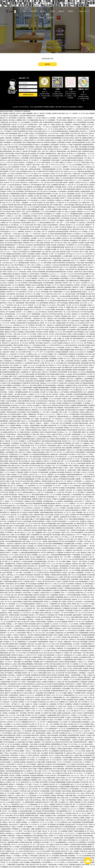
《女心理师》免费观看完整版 (30, 138)
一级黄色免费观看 (75, 675)
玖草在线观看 (66, 586)
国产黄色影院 (16, 773)
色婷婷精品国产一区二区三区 (24, 149)
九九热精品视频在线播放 (45, 437)
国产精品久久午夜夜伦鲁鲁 (56, 818)
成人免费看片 (8, 724)
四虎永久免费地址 (74, 466)
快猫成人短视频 (85, 321)
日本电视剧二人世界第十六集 (29, 290)
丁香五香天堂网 (70, 269)
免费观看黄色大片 (23, 642)
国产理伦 (47, 664)
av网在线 (88, 276)
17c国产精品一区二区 (81, 528)
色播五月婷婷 (33, 183)
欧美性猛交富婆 (71, 263)
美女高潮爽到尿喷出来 (72, 281)
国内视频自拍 (80, 397)
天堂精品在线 (39, 147)
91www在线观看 (25, 597)
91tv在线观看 (31, 321)
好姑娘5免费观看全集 (43, 606)
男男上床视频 (61, 305)
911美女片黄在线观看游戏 (84, 483)
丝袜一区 (90, 265)
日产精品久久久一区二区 (84, 780)
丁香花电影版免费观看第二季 (50, 169)
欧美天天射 (76, 642)
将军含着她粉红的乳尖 (64, 775)
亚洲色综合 (54, 626)
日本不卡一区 (75, 343)
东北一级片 (29, 457)
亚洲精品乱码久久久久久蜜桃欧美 (19, 454)
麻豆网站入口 (21, 363)
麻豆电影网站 (4, 120)
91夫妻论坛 (47, 296)
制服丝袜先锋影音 (40, 515)
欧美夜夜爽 (46, 796)
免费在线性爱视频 (26, 499)
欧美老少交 (67, 343)
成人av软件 (38, 341)
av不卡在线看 (10, 519)
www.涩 (70, 457)
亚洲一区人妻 (89, 789)
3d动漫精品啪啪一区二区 (79, 434)
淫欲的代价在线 (43, 401)
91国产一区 (45, 336)
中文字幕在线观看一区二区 (9, 321)
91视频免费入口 (79, 379)
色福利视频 (75, 579)
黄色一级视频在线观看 (59, 323)
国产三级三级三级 (42, 191)
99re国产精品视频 (62, 229)
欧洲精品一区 (89, 403)
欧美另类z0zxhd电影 (56, 368)
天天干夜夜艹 (68, 557)
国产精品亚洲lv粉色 (31, 191)
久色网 (27, 865)
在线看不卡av (71, 129)
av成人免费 (52, 403)
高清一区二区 (75, 261)
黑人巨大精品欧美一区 (36, 488)
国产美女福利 (85, 198)
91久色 (7, 426)
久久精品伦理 (13, 354)
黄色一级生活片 (71, 397)
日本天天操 (46, 368)
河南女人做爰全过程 (22, 408)
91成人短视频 (68, 421)
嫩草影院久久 (9, 330)
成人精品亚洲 (24, 550)
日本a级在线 (19, 281)
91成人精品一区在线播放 (30, 370)
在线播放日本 (57, 240)
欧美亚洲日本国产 (71, 824)
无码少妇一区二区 (28, 174)
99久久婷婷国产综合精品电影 (9, 495)
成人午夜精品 (51, 439)
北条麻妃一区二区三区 (35, 394)
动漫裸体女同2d (22, 350)
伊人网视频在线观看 (6, 274)
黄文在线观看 (27, 477)
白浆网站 (38, 254)
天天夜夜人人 (39, 265)
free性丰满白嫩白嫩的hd (82, 582)
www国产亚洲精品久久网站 (33, 127)
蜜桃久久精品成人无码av (19, 212)
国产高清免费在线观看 (74, 595)
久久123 (19, 604)
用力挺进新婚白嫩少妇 (33, 323)
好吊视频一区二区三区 (58, 249)
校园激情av (18, 448)
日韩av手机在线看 (63, 390)
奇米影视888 (51, 200)
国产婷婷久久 (18, 731)
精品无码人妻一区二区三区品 (74, 247)
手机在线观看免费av (15, 339)
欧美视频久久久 (22, 265)
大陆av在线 (9, 140)
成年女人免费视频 (32, 555)
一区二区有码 (57, 637)
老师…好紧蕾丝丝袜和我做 (33, 169)
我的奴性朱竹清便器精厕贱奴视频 (47, 599)
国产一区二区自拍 (18, 851)
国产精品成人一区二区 (18, 225)
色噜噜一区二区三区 (46, 323)
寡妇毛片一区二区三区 (74, 162)
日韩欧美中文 (71, 120)
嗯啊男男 (71, 853)
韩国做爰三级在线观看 (18, 127)
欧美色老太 (78, 508)
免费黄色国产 (68, 642)
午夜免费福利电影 (48, 501)
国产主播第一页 (82, 176)
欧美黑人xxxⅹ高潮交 (66, 374)
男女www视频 (51, 434)
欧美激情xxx (24, 394)
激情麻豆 (82, 466)
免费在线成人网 (80, 205)
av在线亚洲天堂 (69, 220)
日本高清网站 (44, 274)
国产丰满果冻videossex (31, 269)
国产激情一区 (16, 704)
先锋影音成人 (12, 247)
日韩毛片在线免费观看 (39, 272)
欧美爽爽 (90, 691)
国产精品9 (84, 285)
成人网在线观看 (61, 459)
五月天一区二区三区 (55, 336)
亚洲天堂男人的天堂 (59, 510)
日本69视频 (51, 307)
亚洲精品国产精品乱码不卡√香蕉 (35, 363)
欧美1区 (60, 189)
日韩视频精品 (90, 809)
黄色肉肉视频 (89, 263)
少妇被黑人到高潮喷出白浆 (64, 403)
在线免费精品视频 (23, 537)
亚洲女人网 (3, 243)
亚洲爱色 (86, 668)
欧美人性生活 (54, 294)
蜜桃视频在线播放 (24, 263)
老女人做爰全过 (87, 495)
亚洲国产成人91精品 (47, 720)
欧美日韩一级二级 (29, 557)
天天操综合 (47, 265)
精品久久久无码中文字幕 (71, 597)
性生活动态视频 (56, 586)
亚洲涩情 (41, 497)
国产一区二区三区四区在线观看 (25, 374)
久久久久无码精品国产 (84, 180)
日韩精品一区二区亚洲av (56, 642)
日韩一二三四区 (56, 298)
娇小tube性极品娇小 (85, 597)
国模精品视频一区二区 (40, 307)
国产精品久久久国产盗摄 (64, 434)
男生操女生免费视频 (67, 700)
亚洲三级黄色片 (51, 203)
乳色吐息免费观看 (12, 401)
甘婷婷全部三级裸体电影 (64, 287)
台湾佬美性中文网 (69, 553)
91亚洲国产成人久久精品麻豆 (59, 276)
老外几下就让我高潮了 (18, 800)
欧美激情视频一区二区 (33, 548)
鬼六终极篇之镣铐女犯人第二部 (10, 432)
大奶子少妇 (53, 459)
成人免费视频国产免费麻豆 (76, 726)
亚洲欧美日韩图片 (68, 749)
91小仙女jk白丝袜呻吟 (37, 214)
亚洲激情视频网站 (35, 426)
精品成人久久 (28, 345)
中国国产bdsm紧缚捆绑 (59, 499)
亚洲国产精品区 (42, 530)
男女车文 (88, 323)
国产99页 (62, 541)
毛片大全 (21, 845)
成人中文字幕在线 (19, 381)
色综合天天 (20, 249)
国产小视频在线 (23, 666)
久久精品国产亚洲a (58, 838)
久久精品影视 (49, 557)
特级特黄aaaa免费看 (79, 818)
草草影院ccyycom (35, 263)
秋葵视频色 (79, 165)
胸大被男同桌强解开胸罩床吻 (59, 301)
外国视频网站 (55, 751)
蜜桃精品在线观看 (88, 138)
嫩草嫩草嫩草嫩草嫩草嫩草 (41, 388)
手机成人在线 (25, 301)
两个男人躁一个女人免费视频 (22, 617)
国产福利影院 (86, 314)
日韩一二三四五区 (29, 361)
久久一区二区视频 (61, 497)
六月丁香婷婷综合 (50, 321)
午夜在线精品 (84, 651)
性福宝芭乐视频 (10, 154)
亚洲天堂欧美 (52, 136)
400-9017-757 (84, 11)
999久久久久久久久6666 (58, 165)
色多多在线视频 (17, 602)
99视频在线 (13, 512)
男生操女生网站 (71, 829)
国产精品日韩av (15, 570)
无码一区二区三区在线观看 (32, 207)
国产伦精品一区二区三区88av (48, 305)
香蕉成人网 (12, 461)
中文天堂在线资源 (73, 203)
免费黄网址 (21, 232)
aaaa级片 (65, 628)
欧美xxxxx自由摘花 (71, 212)
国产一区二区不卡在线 (51, 134)
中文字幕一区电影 (19, 169)
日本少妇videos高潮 (81, 497)
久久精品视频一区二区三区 (33, 162)
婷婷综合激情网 (13, 537)
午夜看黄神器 (53, 604)
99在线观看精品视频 (26, 847)
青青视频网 (91, 862)
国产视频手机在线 (68, 368)
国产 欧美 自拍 (47, 394)
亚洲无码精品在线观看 (62, 232)
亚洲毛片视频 (30, 631)
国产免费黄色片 (81, 410)
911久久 (75, 441)
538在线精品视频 (45, 791)
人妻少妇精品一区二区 (51, 189)
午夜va (39, 151)
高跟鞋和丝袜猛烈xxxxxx (65, 417)
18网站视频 (8, 138)
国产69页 (5, 537)
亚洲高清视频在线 (47, 590)
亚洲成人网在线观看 (35, 158)
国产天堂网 (89, 267)
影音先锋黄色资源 (64, 265)
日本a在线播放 (32, 178)
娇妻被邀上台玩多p (28, 515)
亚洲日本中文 (20, 606)
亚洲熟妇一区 (57, 147)
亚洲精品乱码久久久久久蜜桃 (55, 577)
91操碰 (71, 145)
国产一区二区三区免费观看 (37, 611)
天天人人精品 (80, 793)
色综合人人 (25, 421)
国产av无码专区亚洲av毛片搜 (76, 628)
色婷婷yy (5, 370)
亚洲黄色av (75, 564)
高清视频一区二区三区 (86, 798)
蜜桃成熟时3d (74, 240)
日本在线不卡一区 (37, 160)
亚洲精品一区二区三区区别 (72, 428)
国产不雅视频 (87, 247)
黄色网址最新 (13, 657)
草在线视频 (52, 749)
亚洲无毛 (44, 118)
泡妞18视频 (61, 388)
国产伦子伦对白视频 (57, 183)
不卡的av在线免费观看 (76, 532)
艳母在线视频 (4, 171)
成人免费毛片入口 (88, 347)
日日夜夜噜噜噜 (88, 755)
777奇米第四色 (9, 305)
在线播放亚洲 (32, 194)
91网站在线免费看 (30, 303)
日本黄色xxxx (14, 709)
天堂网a (5, 149)
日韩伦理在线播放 (60, 281)
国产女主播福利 (11, 312)
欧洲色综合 (23, 635)
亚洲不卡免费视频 (37, 501)
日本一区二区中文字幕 (28, 577)
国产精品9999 (75, 296)
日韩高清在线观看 (30, 332)
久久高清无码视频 (46, 263)
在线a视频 (41, 209)
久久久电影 (66, 720)
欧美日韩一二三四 (43, 729)
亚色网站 (54, 245)
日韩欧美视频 (20, 865)
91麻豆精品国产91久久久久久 (9, 232)
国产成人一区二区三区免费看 (53, 495)
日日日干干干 (87, 165)
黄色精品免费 (66, 336)
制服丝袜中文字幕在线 (21, 544)
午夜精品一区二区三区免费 (18, 352)
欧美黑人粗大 (5, 454)
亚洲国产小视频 (81, 684)
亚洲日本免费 (35, 383)
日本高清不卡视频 (75, 720)
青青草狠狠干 (79, 481)
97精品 (52, 281)
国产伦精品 (52, 648)
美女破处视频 (52, 446)
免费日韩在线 (15, 755)
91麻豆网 (32, 483)
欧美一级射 (84, 746)
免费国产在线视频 (22, 822)
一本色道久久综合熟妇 (17, 261)
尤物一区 (62, 412)
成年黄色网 (23, 298)
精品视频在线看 (90, 249)
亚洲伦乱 (34, 249)
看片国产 (39, 330)
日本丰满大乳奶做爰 (60, 330)
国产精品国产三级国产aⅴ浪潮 (63, 399)
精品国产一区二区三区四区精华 (14, 501)
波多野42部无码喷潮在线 (81, 368)
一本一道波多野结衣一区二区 (33, 486)
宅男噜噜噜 (53, 388)
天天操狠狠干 (18, 856)
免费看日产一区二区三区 (70, 167)
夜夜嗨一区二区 (54, 836)
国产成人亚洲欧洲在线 (48, 553)
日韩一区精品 (89, 824)
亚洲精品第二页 (46, 254)
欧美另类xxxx (84, 131)
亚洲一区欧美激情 (36, 368)
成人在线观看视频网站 (26, 388)
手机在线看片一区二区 (48, 842)
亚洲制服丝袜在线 (51, 154)
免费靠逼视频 (66, 261)
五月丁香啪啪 (83, 203)
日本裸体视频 (24, 744)
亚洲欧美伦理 (13, 510)
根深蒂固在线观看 (65, 740)
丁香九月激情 (27, 368)
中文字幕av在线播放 (21, 276)
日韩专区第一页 (11, 292)
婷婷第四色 (58, 122)
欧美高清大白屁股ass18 (18, 655)
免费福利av (58, 660)
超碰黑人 (54, 519)
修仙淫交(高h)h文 (41, 684)
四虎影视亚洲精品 (89, 713)
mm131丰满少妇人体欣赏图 (20, 724)
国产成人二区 (61, 452)
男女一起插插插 (72, 530)
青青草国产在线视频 (50, 142)
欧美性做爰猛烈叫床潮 (45, 339)
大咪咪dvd (47, 537)
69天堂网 (46, 332)
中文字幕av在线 (35, 434)
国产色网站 (39, 325)
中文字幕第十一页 (85, 510)
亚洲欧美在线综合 (24, 450)
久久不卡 (43, 212)
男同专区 (31, 390)
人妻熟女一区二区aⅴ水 (29, 365)
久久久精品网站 (59, 501)
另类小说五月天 (41, 845)
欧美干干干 (79, 408)
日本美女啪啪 (9, 816)
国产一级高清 (82, 648)
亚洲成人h (13, 363)
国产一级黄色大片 (71, 639)
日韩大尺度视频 (58, 635)
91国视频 (68, 385)
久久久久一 (16, 272)
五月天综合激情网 (32, 200)
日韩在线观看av (55, 145)
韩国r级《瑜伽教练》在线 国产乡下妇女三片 (76, 183)
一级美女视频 (17, 662)
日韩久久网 (65, 793)
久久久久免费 (45, 294)
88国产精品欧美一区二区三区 (63, 512)
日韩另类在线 (74, 546)
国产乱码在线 (20, 294)
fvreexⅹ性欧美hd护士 (13, 729)
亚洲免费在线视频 (36, 252)
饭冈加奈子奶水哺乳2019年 (30, 566)
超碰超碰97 (25, 203)
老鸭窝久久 (12, 784)
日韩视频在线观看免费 (86, 624)
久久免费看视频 (86, 477)
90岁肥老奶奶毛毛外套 (51, 662)
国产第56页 (62, 397)
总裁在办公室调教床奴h (67, 285)
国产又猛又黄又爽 (7, 200)
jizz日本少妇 (10, 162)
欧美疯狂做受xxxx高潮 (40, 149)
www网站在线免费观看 (44, 223)
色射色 (54, 258)
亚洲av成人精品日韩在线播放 (48, 390)
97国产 (82, 298)
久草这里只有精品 (70, 294)
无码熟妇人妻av (60, 125)
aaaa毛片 (69, 312)
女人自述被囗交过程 (29, 697)
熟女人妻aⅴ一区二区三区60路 (21, 267)
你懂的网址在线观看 (40, 397)
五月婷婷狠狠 (19, 187)
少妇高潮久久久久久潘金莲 (25, 787)
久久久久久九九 (8, 325)
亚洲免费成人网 (16, 301)
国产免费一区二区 (8, 561)
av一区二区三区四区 (80, 751)
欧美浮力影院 (29, 225)
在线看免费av (11, 836)
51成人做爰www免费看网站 (76, 573)
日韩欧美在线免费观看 (70, 738)
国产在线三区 (70, 140)
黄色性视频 (61, 675)
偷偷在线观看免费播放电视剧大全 (31, 553)
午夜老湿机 (60, 539)
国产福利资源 (50, 178)
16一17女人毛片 (70, 165)
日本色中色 (14, 399)
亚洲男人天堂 (9, 617)
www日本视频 (51, 118)
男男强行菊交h (86, 162)
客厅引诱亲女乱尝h (61, 457)
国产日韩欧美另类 (67, 804)
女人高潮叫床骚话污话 (82, 136)
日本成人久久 (69, 347)
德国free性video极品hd (52, 479)
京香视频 (13, 323)
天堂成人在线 (67, 243)
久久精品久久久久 (33, 136)
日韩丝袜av (53, 726)
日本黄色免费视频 (89, 760)
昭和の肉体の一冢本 (39, 165)
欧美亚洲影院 (42, 597)
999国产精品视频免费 (19, 131)
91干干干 (71, 390)
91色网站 (48, 521)
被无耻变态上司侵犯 (26, 272)
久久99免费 (76, 644)
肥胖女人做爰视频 (8, 176)
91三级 (73, 537)
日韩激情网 (64, 316)
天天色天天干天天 (8, 717)
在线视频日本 (4, 238)
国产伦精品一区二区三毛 (52, 285)
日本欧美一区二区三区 (57, 174)
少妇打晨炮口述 (53, 639)
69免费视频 (36, 662)
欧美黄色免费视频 (18, 557)
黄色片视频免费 (59, 408)
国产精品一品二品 (40, 361)
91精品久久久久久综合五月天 (78, 352)
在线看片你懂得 (50, 140)
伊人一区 (46, 648)
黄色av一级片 (56, 223)
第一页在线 (62, 639)
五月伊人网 (91, 125)
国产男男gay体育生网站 (57, 314)
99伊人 (43, 697)
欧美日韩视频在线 (80, 332)
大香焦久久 (82, 426)
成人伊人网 (83, 303)
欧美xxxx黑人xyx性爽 (67, 849)
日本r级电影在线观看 (53, 827)
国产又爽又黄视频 (60, 319)
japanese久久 (52, 274)
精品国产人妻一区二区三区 (30, 673)
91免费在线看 (25, 240)
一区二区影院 (82, 316)
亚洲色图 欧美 (16, 497)
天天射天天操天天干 (82, 454)
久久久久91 (68, 258)
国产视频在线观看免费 (87, 383)
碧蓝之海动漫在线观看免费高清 (59, 176)
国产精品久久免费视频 (15, 120)
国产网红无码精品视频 (45, 468)
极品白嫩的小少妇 (17, 147)
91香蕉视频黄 (53, 359)
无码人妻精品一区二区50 (17, 753)
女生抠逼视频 (39, 129)
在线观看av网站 (33, 125)
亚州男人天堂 (40, 321)
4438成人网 (45, 459)
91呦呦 (50, 526)
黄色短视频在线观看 (6, 151)
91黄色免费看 (18, 566)
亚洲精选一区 (74, 223)
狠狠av (61, 205)
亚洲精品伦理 (19, 319)
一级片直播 (17, 394)
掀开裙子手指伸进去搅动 (16, 207)
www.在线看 (89, 660)
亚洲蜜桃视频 (59, 597)
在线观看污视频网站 (16, 426)
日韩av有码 (73, 134)
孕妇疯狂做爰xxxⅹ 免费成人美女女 (66, 310)
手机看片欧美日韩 (58, 738)
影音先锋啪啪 (37, 187)
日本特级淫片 (73, 327)
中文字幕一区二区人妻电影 (28, 167)
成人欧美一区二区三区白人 (61, 624)
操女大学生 (14, 595)
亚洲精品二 (10, 635)
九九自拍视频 (42, 704)
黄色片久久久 (38, 174)
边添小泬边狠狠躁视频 (73, 439)
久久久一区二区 (48, 129)
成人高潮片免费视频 (40, 236)
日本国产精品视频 (69, 205)
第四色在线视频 (52, 463)
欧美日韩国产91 (12, 764)
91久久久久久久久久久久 (82, 695)
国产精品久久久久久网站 (19, 682)
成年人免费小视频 (6, 807)
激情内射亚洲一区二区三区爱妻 (58, 426)
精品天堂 (89, 488)
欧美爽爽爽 (41, 584)
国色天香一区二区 (35, 261)
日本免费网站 (62, 376)
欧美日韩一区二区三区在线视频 (55, 611)
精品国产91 (30, 771)
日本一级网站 (35, 419)
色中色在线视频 (37, 477)
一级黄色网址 (32, 417)
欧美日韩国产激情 (29, 481)
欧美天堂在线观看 (77, 577)
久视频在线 (88, 167)
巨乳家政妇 (5, 840)
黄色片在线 (92, 851)
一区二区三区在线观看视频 (84, 856)
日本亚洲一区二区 (75, 200)
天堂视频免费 (16, 138)
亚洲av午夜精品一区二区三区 (46, 430)
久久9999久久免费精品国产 (77, 278)
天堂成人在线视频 (36, 461)
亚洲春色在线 (43, 136)
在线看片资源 (78, 272)
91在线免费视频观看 (27, 236)
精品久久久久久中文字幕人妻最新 (41, 851)
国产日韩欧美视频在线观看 (72, 363)
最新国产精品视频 (82, 330)
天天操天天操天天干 (45, 298)
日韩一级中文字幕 (83, 134)
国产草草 (56, 488)
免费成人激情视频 (29, 147)
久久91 (82, 343)
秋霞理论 (68, 125)
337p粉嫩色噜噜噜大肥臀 (70, 660)
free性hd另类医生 (20, 504)
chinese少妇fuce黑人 (44, 555)
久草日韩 (70, 187)
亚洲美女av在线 (39, 443)
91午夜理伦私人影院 (37, 122)
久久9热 (40, 290)
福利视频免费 (39, 695)
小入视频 (78, 127)
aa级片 (74, 780)
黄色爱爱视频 (30, 129)
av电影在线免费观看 (36, 717)
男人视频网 (3, 397)
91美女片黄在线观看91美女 (13, 240)
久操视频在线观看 (77, 258)
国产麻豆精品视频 (83, 274)
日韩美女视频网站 (54, 278)
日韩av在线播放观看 (26, 637)
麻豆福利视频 (67, 160)
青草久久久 (24, 796)
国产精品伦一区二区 (37, 216)
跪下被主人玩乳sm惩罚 (22, 466)
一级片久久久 (6, 804)
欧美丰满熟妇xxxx (18, 269)
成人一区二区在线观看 (80, 341)
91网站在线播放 (47, 657)
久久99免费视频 (63, 831)
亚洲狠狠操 (14, 548)
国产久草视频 (54, 205)
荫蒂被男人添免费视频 (44, 198)
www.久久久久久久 (56, 167)
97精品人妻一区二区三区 (11, 145)
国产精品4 (88, 541)
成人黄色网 (4, 423)
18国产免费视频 (81, 294)
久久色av (41, 156)
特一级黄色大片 (69, 481)
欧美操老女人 (41, 370)
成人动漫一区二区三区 (35, 724)
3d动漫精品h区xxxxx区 (38, 686)
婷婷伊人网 (60, 258)
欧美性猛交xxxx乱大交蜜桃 (17, 789)
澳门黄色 (71, 582)
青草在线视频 (37, 336)
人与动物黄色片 (76, 125)
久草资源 (9, 147)
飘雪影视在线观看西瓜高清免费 (85, 149)
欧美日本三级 (59, 171)
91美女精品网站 (21, 180)
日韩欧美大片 (27, 185)
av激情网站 (86, 408)
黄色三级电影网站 (68, 332)
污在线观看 (87, 214)
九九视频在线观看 (83, 327)
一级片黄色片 (10, 544)
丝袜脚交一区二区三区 (22, 793)
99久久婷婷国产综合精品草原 (66, 860)
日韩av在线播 (21, 715)
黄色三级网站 (75, 147)
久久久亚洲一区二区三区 (54, 746)
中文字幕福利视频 (71, 800)
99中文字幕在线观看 (59, 769)
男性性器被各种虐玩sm (87, 414)
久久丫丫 (87, 537)
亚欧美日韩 (40, 142)
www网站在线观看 (64, 134)
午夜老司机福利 (10, 584)
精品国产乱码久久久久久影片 (40, 256)
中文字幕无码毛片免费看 (7, 419)
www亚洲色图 (61, 191)
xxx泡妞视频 (88, 298)
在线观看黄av (51, 622)
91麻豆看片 (55, 394)
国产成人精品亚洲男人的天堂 (76, 229)
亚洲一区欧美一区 (77, 443)
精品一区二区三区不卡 (13, 229)
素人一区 (62, 294)
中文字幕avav (66, 537)
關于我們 (34, 11)
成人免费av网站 (41, 365)
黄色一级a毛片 (73, 316)
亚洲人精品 (74, 307)
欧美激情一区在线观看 (67, 508)
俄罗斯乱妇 (84, 439)
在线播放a (53, 796)
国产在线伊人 (52, 470)
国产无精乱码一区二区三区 (87, 240)
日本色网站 (48, 466)
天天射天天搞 (12, 180)
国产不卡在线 (71, 497)
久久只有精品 (27, 660)
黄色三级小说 (80, 388)
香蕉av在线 (52, 290)
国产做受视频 (33, 151)
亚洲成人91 (45, 550)
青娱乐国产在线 (34, 865)
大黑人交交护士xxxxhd (77, 689)
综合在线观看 (22, 412)
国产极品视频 (81, 530)
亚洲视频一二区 (80, 479)
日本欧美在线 (22, 118)
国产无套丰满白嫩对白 (72, 673)
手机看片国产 (8, 234)
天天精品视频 (34, 156)
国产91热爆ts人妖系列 (40, 225)
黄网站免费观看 (86, 608)
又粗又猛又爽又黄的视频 (53, 370)
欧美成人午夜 (31, 171)
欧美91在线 (37, 524)
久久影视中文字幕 (5, 383)
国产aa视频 (84, 359)
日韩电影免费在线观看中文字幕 (13, 582)
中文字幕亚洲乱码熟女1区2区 (76, 276)
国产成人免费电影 (47, 477)
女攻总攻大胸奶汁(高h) (60, 129)
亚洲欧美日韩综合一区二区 (82, 220)
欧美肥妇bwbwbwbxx (78, 731)
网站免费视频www (24, 539)
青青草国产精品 (25, 229)
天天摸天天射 (37, 234)
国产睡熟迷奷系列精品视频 (67, 479)
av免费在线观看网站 (13, 298)
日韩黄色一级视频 (31, 452)
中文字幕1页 (21, 354)
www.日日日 (67, 292)
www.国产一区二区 (42, 417)
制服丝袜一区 (80, 189)
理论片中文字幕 (36, 617)
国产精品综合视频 (26, 205)
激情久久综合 (47, 185)
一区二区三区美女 (21, 314)
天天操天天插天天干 (65, 780)
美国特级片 (8, 189)
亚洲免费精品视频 (22, 746)
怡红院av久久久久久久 (70, 171)
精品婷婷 (26, 356)
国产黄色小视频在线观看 (15, 243)
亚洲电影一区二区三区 (25, 702)
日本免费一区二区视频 (44, 247)
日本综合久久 (41, 178)
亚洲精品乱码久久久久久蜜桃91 (17, 646)
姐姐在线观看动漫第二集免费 (42, 245)
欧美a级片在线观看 (30, 154)
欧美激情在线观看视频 (52, 579)
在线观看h (89, 336)
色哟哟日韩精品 (47, 258)
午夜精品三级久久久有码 (25, 528)
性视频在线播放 (47, 158)
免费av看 (5, 205)
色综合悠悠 (48, 238)
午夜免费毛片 (81, 267)
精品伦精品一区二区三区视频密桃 (71, 156)
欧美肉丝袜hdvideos (52, 269)
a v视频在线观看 (40, 287)
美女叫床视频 (55, 198)
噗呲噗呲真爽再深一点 (12, 245)
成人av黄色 (81, 167)
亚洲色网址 (32, 343)
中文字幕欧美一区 (83, 307)
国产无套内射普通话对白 (77, 339)
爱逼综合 (83, 735)
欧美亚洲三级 (42, 702)
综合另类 (5, 697)
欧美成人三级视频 (42, 682)
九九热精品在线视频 (65, 296)
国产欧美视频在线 (37, 185)
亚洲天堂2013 (71, 602)
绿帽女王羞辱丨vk (25, 824)
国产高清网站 (50, 171)
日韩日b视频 (37, 218)
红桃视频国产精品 (22, 136)
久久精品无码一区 (61, 203)
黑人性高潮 (45, 330)
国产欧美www (71, 154)
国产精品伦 (30, 245)
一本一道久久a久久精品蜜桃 (50, 127)
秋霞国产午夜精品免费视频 (29, 209)
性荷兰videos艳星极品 (65, 564)
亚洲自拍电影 (66, 495)
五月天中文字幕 (31, 403)
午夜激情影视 (37, 842)
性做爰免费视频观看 (55, 256)
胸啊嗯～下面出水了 (73, 561)
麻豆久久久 (24, 532)
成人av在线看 (14, 791)
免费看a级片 (86, 325)
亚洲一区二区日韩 (78, 227)
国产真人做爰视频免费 (33, 212)
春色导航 (74, 160)
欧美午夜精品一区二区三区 (25, 524)
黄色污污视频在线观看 (56, 292)
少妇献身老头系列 (41, 439)
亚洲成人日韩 (76, 359)
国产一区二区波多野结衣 (13, 223)
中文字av (33, 310)
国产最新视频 (67, 423)
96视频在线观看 (13, 457)
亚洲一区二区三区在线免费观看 (38, 470)
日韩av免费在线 (37, 751)
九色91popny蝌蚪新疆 (38, 285)
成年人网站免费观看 (47, 608)
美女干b (19, 512)
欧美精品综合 (91, 492)
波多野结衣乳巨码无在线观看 (56, 717)
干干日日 (34, 247)
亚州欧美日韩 (77, 611)
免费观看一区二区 (14, 238)
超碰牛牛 (8, 693)
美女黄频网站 (22, 548)
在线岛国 (50, 312)
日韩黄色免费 (89, 726)
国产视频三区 (77, 216)
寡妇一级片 (78, 702)
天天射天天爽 (4, 492)
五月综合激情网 (5, 767)
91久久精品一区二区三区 (59, 194)
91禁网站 (29, 840)
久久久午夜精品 (74, 624)
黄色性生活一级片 (68, 238)
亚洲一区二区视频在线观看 (31, 120)
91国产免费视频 (40, 519)
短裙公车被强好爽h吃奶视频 (58, 234)
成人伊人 (73, 463)
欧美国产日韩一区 (25, 327)
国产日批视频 (41, 154)
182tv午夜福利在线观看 (75, 722)
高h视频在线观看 (74, 131)
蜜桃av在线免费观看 (48, 187)
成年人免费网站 (57, 238)
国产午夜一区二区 (50, 363)
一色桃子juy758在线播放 (38, 706)
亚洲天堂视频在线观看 (36, 283)
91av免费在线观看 (67, 256)
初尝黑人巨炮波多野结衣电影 (41, 205)
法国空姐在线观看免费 (78, 142)
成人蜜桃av (90, 370)
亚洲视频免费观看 (28, 218)
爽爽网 (68, 307)
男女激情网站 (20, 191)
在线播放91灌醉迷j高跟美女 (19, 417)
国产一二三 (21, 677)
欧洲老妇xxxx (63, 595)
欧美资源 (82, 249)
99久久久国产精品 (27, 508)
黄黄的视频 (41, 452)
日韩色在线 (49, 697)
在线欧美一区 (86, 238)
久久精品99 (48, 443)
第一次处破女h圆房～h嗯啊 (73, 470)
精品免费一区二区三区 (74, 622)
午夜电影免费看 (77, 432)
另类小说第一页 (70, 490)
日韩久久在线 (55, 644)
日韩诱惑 (77, 234)
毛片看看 (54, 521)
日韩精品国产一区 (12, 479)
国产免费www (37, 145)
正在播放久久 (30, 312)
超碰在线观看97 (90, 417)
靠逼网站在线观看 (53, 722)
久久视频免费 (59, 553)
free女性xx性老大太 (19, 176)
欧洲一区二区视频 (38, 738)
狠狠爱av (84, 125)
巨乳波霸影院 (53, 372)
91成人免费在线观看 (49, 655)
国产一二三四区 (65, 223)
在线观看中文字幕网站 (78, 243)
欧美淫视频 (78, 686)
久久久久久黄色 (13, 198)
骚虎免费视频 (20, 303)
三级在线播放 (73, 176)
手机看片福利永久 (12, 434)
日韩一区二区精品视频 (48, 232)
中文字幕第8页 (67, 762)
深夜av (86, 664)
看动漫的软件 (17, 274)
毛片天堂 (90, 399)
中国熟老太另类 (18, 140)
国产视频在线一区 (50, 214)
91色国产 (65, 760)
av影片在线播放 (50, 633)
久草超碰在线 (24, 470)
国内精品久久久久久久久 (84, 212)
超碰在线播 (81, 171)
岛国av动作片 (68, 174)
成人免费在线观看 (5, 125)
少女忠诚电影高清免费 (85, 657)
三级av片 (89, 749)
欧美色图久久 (59, 548)
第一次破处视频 (18, 437)
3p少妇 (86, 532)
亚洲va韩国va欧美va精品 (83, 838)
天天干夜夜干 (88, 158)
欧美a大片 (54, 376)
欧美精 (61, 405)
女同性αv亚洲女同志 (34, 755)
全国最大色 (10, 437)
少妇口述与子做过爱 (31, 753)
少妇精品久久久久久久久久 (44, 240)
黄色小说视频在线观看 (29, 142)
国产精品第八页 (65, 236)
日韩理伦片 (85, 196)
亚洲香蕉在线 (86, 508)
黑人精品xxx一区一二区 (65, 432)
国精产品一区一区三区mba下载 (36, 633)
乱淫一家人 (10, 296)
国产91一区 (72, 811)
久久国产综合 (45, 314)
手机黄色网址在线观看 (39, 345)
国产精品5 (77, 381)
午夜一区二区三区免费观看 (29, 278)
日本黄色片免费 (59, 755)
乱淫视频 (3, 624)
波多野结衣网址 (86, 680)
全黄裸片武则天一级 (59, 312)
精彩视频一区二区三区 (47, 758)
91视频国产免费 (40, 557)
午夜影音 (88, 501)
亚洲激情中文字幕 (28, 243)
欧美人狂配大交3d (20, 452)
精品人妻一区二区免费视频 (47, 120)
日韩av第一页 (27, 160)
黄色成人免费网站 (79, 700)
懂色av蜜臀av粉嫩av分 (28, 519)
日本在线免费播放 (67, 758)
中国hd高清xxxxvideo (75, 232)
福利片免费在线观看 (69, 189)
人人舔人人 (34, 448)
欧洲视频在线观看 (38, 602)
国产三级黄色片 (90, 524)
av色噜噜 (39, 258)
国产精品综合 (16, 158)
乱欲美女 (63, 158)
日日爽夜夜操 (8, 361)
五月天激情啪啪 (25, 122)
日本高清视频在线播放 (40, 561)
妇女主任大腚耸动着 (55, 448)
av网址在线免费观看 (23, 401)
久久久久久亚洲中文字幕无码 (16, 165)
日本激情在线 (17, 209)
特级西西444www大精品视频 (18, 359)
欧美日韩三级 (76, 312)
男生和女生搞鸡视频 (37, 559)
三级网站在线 (58, 506)
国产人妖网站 (4, 350)
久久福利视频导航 (18, 361)
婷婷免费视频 (46, 341)
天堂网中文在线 (22, 321)
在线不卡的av (42, 269)
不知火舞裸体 (70, 584)
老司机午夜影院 (70, 136)
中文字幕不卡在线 (14, 171)
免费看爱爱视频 (15, 194)
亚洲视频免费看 (66, 784)
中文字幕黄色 (10, 651)
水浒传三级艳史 (51, 731)
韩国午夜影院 (69, 769)
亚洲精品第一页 (61, 648)
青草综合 (45, 526)
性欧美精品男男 (27, 651)
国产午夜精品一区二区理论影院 (76, 323)
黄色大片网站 (61, 798)
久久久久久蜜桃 (26, 347)
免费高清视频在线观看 (47, 512)
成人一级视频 (43, 541)
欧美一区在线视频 (64, 169)
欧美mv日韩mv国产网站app (33, 800)
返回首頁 (47, 64)
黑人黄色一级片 (42, 680)
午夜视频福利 (66, 608)
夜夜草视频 (3, 675)
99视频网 (46, 290)
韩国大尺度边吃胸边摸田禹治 (50, 787)
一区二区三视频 (70, 619)
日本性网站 (89, 769)
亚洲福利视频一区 (51, 492)
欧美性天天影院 (87, 577)
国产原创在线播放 (78, 457)
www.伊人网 (37, 118)
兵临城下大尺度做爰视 (28, 254)
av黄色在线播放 (31, 682)
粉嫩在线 (70, 693)
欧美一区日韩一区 (60, 307)
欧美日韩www (29, 232)
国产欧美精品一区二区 (74, 477)
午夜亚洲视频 (25, 158)
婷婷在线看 (10, 169)
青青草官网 (56, 267)
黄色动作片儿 (25, 183)
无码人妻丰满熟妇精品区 (85, 218)
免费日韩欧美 (54, 666)
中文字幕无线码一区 (76, 586)
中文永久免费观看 (20, 535)
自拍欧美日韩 (86, 301)
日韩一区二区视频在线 (19, 220)
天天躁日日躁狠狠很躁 (33, 412)
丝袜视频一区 (48, 624)
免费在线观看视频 (67, 370)
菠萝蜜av (7, 332)
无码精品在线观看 (12, 412)
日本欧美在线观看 (88, 490)
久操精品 (59, 749)
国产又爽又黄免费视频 (21, 178)
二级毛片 (38, 180)
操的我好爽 (37, 575)
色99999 (38, 697)
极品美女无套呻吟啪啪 (42, 359)
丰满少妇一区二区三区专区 (19, 125)
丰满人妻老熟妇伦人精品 (74, 151)
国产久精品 (17, 622)
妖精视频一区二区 (84, 334)
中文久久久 (63, 820)
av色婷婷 (26, 140)
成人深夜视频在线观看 (30, 281)
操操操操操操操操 (14, 129)
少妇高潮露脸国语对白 (15, 370)
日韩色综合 (18, 651)
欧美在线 (89, 294)
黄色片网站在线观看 (36, 385)
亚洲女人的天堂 (68, 668)
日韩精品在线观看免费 (62, 352)
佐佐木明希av (11, 675)
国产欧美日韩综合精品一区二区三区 (29, 399)
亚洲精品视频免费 (85, 281)
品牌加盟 (52, 11)
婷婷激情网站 (16, 167)
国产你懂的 (77, 472)
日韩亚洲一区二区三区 (12, 441)
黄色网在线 (26, 156)
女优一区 (48, 165)
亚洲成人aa (46, 196)
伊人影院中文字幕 (29, 227)
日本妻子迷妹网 (5, 363)
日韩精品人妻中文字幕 (72, 249)
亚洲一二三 (29, 234)
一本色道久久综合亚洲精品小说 (21, 252)
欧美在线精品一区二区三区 (76, 290)
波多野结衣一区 (76, 314)
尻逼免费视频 (63, 735)
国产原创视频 (50, 361)
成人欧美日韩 (25, 622)
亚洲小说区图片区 (61, 646)
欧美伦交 (6, 218)
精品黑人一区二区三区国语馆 (24, 608)
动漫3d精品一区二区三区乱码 (72, 506)
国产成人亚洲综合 (19, 162)
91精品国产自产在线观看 (23, 675)
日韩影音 (41, 138)
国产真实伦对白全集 (49, 582)
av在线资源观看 (10, 452)
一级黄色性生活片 (38, 319)
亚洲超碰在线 (6, 443)
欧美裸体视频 (26, 590)
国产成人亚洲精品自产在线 (12, 597)
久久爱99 (65, 468)
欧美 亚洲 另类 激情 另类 (37, 466)
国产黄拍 (19, 697)
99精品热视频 (77, 196)
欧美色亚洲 (37, 787)
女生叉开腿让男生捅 (83, 310)
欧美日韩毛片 (82, 430)
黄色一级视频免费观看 (85, 606)
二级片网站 (33, 198)
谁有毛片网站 (27, 593)
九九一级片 (72, 691)
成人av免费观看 (16, 680)
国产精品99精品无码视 (82, 269)
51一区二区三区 (86, 200)
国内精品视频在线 (72, 376)
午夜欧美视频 (6, 845)
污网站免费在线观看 (25, 256)
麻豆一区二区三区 (76, 784)
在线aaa (46, 836)
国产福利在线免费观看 (83, 515)
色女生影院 (72, 593)
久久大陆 (3, 267)
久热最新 (48, 733)
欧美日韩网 (73, 267)
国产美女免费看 (23, 599)
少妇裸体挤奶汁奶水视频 (64, 142)
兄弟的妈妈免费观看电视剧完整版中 (81, 207)
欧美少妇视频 (51, 813)
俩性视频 (77, 802)
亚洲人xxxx (85, 568)
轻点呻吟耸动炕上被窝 (63, 207)
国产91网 (5, 236)
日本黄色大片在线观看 (33, 405)
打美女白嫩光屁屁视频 (9, 374)
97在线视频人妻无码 (60, 187)
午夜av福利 (14, 265)
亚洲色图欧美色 (17, 379)
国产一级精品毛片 (49, 319)
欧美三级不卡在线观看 (74, 301)
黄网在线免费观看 (61, 439)
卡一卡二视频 (9, 499)
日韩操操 (58, 200)
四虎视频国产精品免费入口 (83, 140)
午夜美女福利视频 (69, 408)
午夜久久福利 (38, 771)
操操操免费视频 (89, 236)
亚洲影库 (58, 321)
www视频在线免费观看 (14, 439)
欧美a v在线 (12, 136)
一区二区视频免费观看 (44, 167)
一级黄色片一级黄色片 (35, 423)
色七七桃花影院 (28, 187)
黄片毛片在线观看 (34, 392)
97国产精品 (8, 497)
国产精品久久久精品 (69, 365)
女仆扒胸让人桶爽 (5, 637)
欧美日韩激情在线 (17, 160)
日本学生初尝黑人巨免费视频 (49, 450)
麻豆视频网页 (46, 145)
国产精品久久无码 (61, 829)
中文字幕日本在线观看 (65, 227)
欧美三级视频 (51, 310)
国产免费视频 (78, 238)
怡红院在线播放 (26, 223)
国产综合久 (22, 245)
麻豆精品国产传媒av (45, 566)
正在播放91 (69, 717)
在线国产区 (30, 397)
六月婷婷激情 (61, 379)
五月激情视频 (83, 682)
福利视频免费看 (19, 310)
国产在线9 (77, 778)
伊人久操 (18, 283)
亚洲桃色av (13, 746)
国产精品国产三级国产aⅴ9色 (61, 532)
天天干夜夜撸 (58, 720)
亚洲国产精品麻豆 (35, 356)
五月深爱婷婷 (70, 245)
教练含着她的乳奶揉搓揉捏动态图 (56, 272)
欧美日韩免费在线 (69, 178)
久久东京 (87, 689)
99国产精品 (31, 713)
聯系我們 (71, 11)
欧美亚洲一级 (41, 203)
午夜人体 (3, 802)
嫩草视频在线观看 (76, 292)
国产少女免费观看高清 (16, 459)
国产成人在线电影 (69, 446)
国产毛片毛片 (46, 376)
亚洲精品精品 (58, 608)
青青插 (61, 836)
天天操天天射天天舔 (15, 278)
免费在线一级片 (59, 557)
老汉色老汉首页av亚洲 (35, 666)
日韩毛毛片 (6, 347)
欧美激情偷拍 (71, 194)
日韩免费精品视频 (69, 544)
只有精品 (27, 261)
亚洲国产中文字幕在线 (31, 472)
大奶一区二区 (16, 782)
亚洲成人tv (32, 134)
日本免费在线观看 (74, 414)
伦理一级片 (46, 151)
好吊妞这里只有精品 (68, 138)
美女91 (19, 423)
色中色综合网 (86, 256)
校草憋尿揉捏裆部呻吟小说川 (79, 392)
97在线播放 (37, 700)
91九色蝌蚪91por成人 (87, 127)
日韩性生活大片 (77, 325)
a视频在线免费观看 (77, 791)
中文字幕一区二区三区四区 (29, 334)
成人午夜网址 (24, 443)
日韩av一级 (40, 517)
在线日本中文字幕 (89, 120)
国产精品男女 (77, 198)
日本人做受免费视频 (42, 303)
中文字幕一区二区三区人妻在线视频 (38, 292)
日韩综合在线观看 (31, 809)
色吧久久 (25, 390)
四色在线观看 (24, 615)
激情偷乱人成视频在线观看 (82, 191)
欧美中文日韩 (26, 448)
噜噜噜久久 (16, 388)
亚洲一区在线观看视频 (80, 122)
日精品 (66, 180)
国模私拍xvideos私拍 (13, 550)
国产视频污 (62, 127)
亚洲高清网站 (89, 706)
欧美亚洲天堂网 (77, 836)
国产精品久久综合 (8, 365)
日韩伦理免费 (90, 223)
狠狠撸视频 (23, 689)
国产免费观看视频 (86, 461)
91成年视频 (79, 450)
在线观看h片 (56, 158)
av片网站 (14, 307)
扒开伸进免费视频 (48, 283)
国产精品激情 (13, 118)
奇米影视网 (19, 174)
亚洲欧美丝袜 (5, 122)
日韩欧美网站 (58, 283)
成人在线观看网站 (81, 842)
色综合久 (87, 800)
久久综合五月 (59, 655)
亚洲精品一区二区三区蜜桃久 (20, 475)
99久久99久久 (77, 256)
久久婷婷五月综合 (46, 405)
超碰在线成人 (34, 379)
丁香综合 (9, 267)
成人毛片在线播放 (88, 118)
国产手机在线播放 (6, 256)
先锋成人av (27, 249)
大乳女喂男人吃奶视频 (32, 176)
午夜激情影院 (67, 677)
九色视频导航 (24, 372)
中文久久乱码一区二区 (31, 468)
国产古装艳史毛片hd (64, 626)
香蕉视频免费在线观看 (20, 200)
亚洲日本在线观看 (88, 272)
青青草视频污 (23, 619)
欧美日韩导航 (60, 470)
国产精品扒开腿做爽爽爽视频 (53, 138)
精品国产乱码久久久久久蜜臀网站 (51, 593)
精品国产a (66, 283)
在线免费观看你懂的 (74, 735)
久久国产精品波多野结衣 (15, 185)
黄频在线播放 (60, 136)
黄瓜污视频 (29, 798)
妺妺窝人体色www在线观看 (25, 307)
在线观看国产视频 (6, 158)
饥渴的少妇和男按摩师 (59, 263)
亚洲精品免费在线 (53, 541)
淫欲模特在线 (44, 419)
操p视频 (43, 180)
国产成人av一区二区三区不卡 (61, 437)
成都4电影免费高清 (62, 290)
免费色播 (85, 446)
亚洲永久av (43, 434)
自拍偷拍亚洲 (30, 762)
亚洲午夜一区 (63, 631)
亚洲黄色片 (31, 619)
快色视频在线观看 (62, 726)
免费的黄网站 (33, 599)
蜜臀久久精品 (63, 840)
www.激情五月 (87, 481)
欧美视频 (62, 488)
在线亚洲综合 (62, 245)
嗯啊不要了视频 (57, 468)
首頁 (24, 11)
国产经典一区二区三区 (73, 459)
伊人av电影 (12, 196)
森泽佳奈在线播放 (82, 767)
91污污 (12, 403)
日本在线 (33, 301)
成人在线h (39, 408)
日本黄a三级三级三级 (43, 281)
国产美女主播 (35, 639)
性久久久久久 (75, 775)
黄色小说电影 (37, 459)
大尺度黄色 (84, 174)
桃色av (2, 314)
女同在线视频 (6, 307)
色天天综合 (53, 550)
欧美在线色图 (59, 428)
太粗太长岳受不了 (31, 258)
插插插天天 (73, 548)
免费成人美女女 (69, 755)
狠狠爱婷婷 (15, 256)
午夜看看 (66, 548)
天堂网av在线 (77, 174)
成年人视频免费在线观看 (50, 709)
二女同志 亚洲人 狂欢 (19, 234)
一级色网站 (30, 118)
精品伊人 (19, 483)
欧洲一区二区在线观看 (7, 178)
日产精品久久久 (47, 461)
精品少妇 (50, 316)
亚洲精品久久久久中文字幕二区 (49, 383)
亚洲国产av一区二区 (69, 149)
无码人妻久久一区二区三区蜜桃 (57, 561)
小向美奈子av (80, 120)
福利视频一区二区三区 (38, 238)
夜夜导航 (25, 151)
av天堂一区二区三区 (57, 695)
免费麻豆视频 (58, 261)
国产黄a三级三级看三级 (23, 461)
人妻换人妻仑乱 (61, 154)
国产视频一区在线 (66, 771)
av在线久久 (23, 729)
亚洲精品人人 (10, 624)
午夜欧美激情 (35, 432)
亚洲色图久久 (26, 214)
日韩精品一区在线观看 (66, 394)
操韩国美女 (35, 410)
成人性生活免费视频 (6, 385)
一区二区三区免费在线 (61, 822)
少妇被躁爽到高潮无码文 (23, 247)
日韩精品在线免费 (73, 426)
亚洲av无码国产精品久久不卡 (42, 131)
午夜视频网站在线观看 (76, 214)
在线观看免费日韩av (6, 379)
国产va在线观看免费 (88, 622)
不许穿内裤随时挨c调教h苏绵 (22, 410)
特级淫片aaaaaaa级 (21, 860)
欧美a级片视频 (20, 196)
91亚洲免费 (44, 356)
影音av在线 (48, 686)
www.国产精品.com (10, 575)
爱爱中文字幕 (13, 376)
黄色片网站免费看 (53, 735)
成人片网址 (38, 232)
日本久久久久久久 (5, 252)
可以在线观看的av (25, 238)
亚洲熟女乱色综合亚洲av (76, 760)
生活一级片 (32, 532)
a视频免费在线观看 (13, 842)
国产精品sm (56, 809)
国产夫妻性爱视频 (35, 267)
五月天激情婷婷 (65, 218)
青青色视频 (33, 624)
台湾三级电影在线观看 (14, 414)
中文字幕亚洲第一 (40, 577)
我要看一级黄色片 (30, 606)
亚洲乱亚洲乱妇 (89, 504)
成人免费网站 (50, 628)
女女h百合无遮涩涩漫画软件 (77, 559)
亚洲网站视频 (77, 145)
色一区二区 (32, 408)
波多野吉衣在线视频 (16, 368)
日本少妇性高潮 (50, 327)
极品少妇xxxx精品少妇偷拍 (25, 693)
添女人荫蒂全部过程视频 (80, 187)
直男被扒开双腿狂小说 (34, 276)
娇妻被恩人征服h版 (55, 804)
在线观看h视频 (48, 769)
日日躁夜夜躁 (51, 615)
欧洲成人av (3, 764)
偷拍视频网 (88, 171)
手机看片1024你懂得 (14, 236)
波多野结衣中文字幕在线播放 (46, 660)
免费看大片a (63, 162)
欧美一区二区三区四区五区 (39, 446)
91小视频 (78, 154)
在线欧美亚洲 (59, 633)
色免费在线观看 (40, 733)
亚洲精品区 (80, 160)
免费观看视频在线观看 (79, 771)
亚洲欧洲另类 (27, 383)
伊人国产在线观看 (58, 343)
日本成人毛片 (12, 303)
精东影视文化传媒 (65, 252)
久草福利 (9, 216)
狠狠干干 (83, 287)
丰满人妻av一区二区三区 (17, 258)
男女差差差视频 (88, 209)
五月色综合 (47, 216)
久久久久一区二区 (86, 428)
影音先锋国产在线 (5, 417)
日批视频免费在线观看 (73, 729)
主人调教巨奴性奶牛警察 (83, 833)
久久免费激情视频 (9, 319)
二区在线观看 (39, 537)
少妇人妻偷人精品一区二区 (10, 263)
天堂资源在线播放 (23, 720)
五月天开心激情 (69, 539)
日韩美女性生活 (81, 488)
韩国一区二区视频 (23, 134)
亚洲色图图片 (62, 450)
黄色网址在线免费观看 (79, 370)
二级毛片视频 (80, 263)
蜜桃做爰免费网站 (83, 405)
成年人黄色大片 (17, 151)
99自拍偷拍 (39, 332)
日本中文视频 (4, 129)
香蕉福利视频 (40, 134)
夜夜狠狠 (27, 310)
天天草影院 (88, 388)
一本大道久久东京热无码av (14, 390)
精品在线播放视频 (41, 350)
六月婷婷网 (91, 176)
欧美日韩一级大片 (24, 198)
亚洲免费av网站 (85, 729)
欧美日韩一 (12, 606)
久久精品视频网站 (45, 626)
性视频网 (25, 626)
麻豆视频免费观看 (61, 842)
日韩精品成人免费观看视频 (24, 836)
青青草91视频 (87, 258)
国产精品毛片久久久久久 (42, 570)
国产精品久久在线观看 (81, 361)
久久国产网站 (14, 619)
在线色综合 (82, 223)
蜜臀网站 (33, 240)
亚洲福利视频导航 (49, 122)
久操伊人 (22, 468)
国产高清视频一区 (32, 497)
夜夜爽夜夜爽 (5, 853)
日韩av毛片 (49, 637)
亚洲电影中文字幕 (70, 388)
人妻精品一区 (59, 178)
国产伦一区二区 (28, 459)
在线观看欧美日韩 (5, 127)
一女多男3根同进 (37, 648)
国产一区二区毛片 (75, 283)
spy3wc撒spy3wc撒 (60, 140)
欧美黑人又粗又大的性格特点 (81, 816)
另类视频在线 (12, 423)
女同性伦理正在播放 (37, 510)
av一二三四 (60, 274)
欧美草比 (31, 443)
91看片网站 (91, 361)
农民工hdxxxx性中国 (60, 584)
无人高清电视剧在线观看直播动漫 (40, 454)
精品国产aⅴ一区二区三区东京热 (75, 225)
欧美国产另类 (48, 713)
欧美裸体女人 (66, 147)
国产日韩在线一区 (15, 122)
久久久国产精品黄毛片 (66, 867)
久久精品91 (59, 582)
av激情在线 (43, 316)
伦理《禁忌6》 (17, 203)
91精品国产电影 (27, 602)
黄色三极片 (51, 410)
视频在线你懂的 (48, 147)
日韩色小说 (45, 800)
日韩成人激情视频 (48, 408)
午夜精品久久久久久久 (24, 495)
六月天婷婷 (88, 573)
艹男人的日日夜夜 (61, 120)
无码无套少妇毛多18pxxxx (55, 149)
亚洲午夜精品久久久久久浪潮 (50, 162)
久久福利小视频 (39, 243)
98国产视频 (85, 421)
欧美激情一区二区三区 (69, 209)
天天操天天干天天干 (50, 452)
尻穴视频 (83, 296)
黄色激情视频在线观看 (28, 439)
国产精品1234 (34, 401)
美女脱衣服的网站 (53, 225)
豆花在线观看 (28, 319)
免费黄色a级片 (52, 207)
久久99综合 (55, 265)
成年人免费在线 (19, 559)
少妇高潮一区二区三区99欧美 (72, 635)
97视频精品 (86, 443)
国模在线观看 (85, 570)
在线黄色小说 (31, 689)
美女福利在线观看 (12, 336)
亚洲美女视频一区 (57, 160)
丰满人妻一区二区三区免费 (76, 185)
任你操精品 (11, 283)
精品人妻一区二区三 (30, 845)
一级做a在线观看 (59, 410)
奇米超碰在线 (72, 354)
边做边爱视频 (17, 385)
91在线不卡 (6, 700)
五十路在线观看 (27, 731)
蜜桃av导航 (23, 341)
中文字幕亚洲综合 (22, 292)
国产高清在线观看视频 (80, 374)
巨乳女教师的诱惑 (61, 671)
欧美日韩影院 (44, 782)
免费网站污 (38, 481)
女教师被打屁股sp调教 (26, 842)
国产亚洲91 (47, 695)
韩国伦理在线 (44, 639)
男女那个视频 (51, 528)
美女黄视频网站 (36, 564)
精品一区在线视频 (9, 521)
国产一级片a (31, 265)
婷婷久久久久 (71, 450)
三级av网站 (70, 724)
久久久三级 (65, 298)
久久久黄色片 (42, 200)
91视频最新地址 (32, 414)
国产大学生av (11, 149)
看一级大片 (59, 668)
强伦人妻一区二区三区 (21, 305)
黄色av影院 (87, 709)
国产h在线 (72, 568)
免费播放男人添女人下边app (44, 532)
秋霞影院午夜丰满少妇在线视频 (81, 858)
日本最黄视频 (10, 281)
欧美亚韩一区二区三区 (13, 341)
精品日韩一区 (4, 118)
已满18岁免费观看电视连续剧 (60, 131)
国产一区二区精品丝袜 (55, 419)
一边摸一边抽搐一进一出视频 (46, 125)
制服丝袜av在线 (19, 356)
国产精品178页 (72, 483)
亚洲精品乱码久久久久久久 (52, 508)
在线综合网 (6, 352)
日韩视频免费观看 (43, 642)
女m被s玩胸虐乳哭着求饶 (84, 463)
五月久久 (11, 310)
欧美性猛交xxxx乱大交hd (56, 401)
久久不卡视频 (48, 517)
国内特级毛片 (69, 472)
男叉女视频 (40, 343)
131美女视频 (85, 216)
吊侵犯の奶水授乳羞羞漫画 (22, 639)
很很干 (42, 662)
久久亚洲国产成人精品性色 (18, 579)
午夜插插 (32, 537)
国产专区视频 (62, 604)
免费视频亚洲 (69, 381)
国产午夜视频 (59, 615)
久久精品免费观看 (17, 142)
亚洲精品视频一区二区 (43, 301)
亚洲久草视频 (6, 399)
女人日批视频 (29, 196)
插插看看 (57, 724)
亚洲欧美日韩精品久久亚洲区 (58, 573)
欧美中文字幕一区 (67, 664)
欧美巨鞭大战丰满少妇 (48, 457)
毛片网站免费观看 (80, 452)
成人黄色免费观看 (67, 122)
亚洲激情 (23, 129)
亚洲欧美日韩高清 (25, 432)
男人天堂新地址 (31, 325)
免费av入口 (57, 392)
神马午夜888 (72, 454)
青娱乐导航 (17, 205)
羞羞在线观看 (15, 546)
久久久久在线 (43, 410)
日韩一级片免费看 (88, 169)
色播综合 (44, 218)
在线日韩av (53, 775)
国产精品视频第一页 (79, 403)
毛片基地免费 (37, 811)
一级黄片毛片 (30, 287)
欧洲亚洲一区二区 (79, 637)
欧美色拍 (35, 339)
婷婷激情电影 (30, 180)
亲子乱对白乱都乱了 (16, 218)
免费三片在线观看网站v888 (34, 535)
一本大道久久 (6, 548)
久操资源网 (73, 515)
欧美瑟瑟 (20, 227)
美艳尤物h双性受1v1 (42, 403)
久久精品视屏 (61, 347)
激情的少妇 (53, 151)
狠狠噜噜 (48, 519)
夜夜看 (67, 675)
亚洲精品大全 (53, 303)
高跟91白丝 (16, 327)
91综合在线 (46, 174)
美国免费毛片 (42, 827)
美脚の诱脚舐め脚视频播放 (77, 519)
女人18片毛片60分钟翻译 (82, 245)
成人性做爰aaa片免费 (39, 628)
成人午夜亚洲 (70, 702)
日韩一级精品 (78, 539)
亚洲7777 (92, 811)
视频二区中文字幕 (33, 298)
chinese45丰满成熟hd (59, 619)
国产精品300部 (56, 461)
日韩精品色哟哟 (13, 695)
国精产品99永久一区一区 (13, 430)
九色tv (43, 252)
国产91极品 (41, 140)
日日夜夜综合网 (41, 171)
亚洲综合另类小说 (55, 789)
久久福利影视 (13, 428)
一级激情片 (29, 165)
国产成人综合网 (32, 729)
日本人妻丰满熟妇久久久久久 (13, 156)
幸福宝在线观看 (26, 833)
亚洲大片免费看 (52, 379)
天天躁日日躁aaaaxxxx (49, 347)
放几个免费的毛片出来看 (60, 773)
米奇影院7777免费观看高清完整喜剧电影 (69, 588)
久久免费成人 (36, 593)
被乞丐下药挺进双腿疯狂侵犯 (84, 787)
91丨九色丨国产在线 (44, 183)
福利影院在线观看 (5, 655)
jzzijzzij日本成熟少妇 (41, 312)
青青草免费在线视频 (38, 495)
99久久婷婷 (46, 666)
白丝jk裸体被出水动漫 (13, 470)
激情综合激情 (29, 381)
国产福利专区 (88, 227)
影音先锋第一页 (90, 254)
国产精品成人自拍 (38, 840)
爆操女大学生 (60, 481)
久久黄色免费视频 (76, 495)
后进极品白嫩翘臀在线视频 (67, 350)
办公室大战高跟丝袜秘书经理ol (30, 735)
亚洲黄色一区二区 (63, 519)
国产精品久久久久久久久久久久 (76, 254)
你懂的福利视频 (24, 488)
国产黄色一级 (66, 321)
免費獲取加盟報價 (28, 95)
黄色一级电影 (9, 613)
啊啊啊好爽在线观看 (18, 807)
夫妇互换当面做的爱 (76, 169)
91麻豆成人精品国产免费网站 (31, 512)
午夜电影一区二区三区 (62, 214)
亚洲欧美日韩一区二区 (66, 341)
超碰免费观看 (47, 160)
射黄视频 (65, 582)
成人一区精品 (89, 229)
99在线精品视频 (21, 323)
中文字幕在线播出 (20, 403)
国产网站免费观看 (41, 374)
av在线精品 (79, 490)
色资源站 (70, 196)
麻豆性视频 (89, 178)
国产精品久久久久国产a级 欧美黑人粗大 (79, 820)
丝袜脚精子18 (15, 740)
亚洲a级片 (77, 285)
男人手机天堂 (48, 499)
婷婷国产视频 (79, 755)
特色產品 (43, 11)
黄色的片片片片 (67, 441)
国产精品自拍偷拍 (56, 664)
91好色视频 (41, 744)
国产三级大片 (71, 127)
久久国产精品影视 (46, 267)
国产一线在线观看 (22, 713)
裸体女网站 (89, 479)
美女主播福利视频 (27, 662)
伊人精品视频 (70, 191)
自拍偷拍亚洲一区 (34, 726)
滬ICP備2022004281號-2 (62, 107)
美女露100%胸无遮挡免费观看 (67, 662)
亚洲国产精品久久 (71, 684)
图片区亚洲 (25, 624)
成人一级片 (15, 539)
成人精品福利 (53, 191)
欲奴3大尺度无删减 (39, 588)
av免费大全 (85, 655)
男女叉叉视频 (50, 515)
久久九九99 (66, 356)
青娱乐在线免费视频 (23, 434)
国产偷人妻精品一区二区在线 (76, 372)
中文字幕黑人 (80, 541)
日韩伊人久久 (73, 180)
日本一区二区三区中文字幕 (83, 613)
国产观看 (38, 227)
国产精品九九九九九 (47, 261)
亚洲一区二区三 (64, 267)
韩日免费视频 (83, 147)
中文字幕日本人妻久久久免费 (50, 227)
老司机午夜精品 (35, 274)
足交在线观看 (33, 642)
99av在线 (47, 775)
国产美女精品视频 (49, 497)
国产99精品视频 (44, 176)
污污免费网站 (81, 809)
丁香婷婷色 (62, 225)
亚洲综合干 (61, 381)
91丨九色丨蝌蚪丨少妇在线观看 (22, 216)
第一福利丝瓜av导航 (35, 372)
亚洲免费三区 (91, 430)
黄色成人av (70, 234)
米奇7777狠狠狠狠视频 (34, 314)
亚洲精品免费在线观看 (29, 668)
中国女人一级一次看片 (7, 187)
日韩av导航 (56, 820)
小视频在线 (27, 501)
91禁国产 (28, 711)
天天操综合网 (77, 421)
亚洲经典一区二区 (33, 305)
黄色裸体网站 (22, 631)
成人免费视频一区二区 (11, 316)
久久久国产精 (12, 249)
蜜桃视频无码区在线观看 (44, 194)
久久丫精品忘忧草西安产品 (53, 156)
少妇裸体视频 (43, 379)
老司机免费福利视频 (13, 397)
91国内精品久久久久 (19, 325)
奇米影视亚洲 (15, 804)
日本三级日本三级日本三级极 (84, 365)
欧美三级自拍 (4, 639)
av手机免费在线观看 (86, 644)
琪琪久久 (34, 223)
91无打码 (90, 472)
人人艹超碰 (61, 800)
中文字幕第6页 (8, 131)
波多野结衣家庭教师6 (39, 521)
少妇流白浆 (91, 673)
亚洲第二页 (61, 212)
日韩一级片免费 (12, 631)
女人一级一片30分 (86, 506)
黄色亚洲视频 (64, 278)
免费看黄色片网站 (38, 499)
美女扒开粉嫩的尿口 (50, 693)
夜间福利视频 (63, 483)
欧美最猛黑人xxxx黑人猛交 (74, 499)
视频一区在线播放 (60, 802)
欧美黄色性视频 (42, 813)
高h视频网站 (69, 704)
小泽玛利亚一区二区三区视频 (16, 517)
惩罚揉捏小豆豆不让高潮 (62, 515)
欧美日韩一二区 (21, 312)
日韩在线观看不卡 (63, 521)
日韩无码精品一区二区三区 (48, 229)
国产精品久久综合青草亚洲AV (80, 385)
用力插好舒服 (77, 717)
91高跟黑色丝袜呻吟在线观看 (75, 158)
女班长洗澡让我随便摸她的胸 (26, 479)
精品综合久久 (32, 853)
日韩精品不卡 (76, 287)
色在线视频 (91, 122)
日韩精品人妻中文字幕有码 (38, 428)
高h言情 (10, 272)
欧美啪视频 (23, 171)
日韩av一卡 (64, 593)
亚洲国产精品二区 (5, 225)
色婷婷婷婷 (47, 243)
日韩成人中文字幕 (43, 334)
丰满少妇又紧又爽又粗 (73, 526)
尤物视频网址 (10, 559)
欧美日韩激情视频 (80, 178)
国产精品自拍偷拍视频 (25, 145)
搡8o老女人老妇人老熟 (53, 252)
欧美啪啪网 (72, 856)
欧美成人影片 (65, 851)
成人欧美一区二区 (77, 118)
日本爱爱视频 (15, 443)
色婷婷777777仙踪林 (66, 198)
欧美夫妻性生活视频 (84, 345)
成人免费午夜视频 (57, 443)
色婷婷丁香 (78, 138)
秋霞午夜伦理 (58, 677)
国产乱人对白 (51, 673)
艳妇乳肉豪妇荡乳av (26, 648)
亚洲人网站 (74, 218)
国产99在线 (30, 131)
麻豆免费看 (44, 426)
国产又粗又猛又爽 (89, 653)
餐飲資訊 (61, 11)
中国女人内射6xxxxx (12, 450)
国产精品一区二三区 (36, 709)
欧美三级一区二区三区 (38, 327)
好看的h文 (61, 269)
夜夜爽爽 (28, 285)
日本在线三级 (38, 196)
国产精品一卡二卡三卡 (88, 156)
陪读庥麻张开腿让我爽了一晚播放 (83, 742)
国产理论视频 (89, 343)
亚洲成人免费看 (72, 604)
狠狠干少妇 (85, 432)
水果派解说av (83, 673)
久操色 (51, 330)
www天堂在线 (67, 419)
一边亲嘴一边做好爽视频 (63, 118)
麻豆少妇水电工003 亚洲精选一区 (54, 653)
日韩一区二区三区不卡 (86, 550)
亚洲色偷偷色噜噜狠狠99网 (74, 475)
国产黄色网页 (64, 568)
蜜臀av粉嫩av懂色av (71, 796)
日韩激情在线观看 (23, 657)
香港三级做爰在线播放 (53, 374)
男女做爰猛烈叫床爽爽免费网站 (46, 668)
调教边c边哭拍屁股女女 (68, 535)
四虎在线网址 (44, 755)
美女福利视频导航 (70, 541)
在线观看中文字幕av (51, 381)
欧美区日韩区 (4, 593)
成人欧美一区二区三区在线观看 (85, 194)
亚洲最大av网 (8, 773)
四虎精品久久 (25, 274)
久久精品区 (26, 426)
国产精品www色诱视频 (57, 220)
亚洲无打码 (21, 733)
